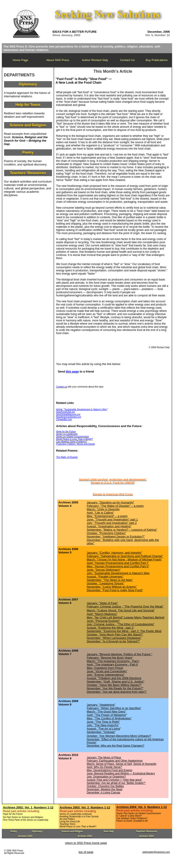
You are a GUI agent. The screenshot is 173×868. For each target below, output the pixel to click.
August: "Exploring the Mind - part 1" (110, 628)
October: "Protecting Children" (106, 533)
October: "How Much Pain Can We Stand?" (115, 634)
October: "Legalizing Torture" (105, 583)
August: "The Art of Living (103, 729)
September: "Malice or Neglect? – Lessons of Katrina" (122, 530)
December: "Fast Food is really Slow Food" (115, 590)
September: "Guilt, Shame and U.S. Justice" (115, 682)
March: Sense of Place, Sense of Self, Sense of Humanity (122, 764)
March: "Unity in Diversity (103, 509)
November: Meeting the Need (105, 789)
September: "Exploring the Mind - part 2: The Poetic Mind (124, 631)
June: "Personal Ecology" (103, 621)
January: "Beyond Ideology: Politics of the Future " (120, 654)
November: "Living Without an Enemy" (112, 587)
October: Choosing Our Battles (105, 786)
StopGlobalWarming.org (68, 414)
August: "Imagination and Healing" (109, 526)
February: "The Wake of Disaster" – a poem (115, 506)
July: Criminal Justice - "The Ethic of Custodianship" (121, 624)
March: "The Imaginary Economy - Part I (113, 661)
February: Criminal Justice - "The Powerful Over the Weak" (125, 607)
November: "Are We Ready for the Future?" (115, 688)
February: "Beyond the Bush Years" (110, 658)
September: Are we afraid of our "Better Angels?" (116, 783)
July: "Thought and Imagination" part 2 (112, 523)
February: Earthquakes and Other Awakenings (115, 761)
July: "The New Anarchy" (103, 725)
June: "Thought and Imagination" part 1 (112, 519)
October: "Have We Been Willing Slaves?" (114, 685)
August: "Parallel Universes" (105, 577)
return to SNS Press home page (86, 843)
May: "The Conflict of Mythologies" (109, 718)
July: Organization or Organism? (106, 777)
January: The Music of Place (104, 758)
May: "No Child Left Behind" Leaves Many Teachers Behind (125, 617)
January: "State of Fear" (102, 603)
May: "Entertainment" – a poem (107, 516)
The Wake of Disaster (67, 457)
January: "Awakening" (101, 705)
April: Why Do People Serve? (104, 767)
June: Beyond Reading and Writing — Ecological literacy (121, 773)
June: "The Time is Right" (103, 722)
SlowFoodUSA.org (65, 412)
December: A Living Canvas (103, 793)
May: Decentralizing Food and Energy (110, 770)
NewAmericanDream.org (68, 417)
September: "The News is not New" (110, 580)
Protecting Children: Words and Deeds (75, 444)
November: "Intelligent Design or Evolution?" (116, 537)
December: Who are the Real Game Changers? (115, 746)
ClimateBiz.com (64, 419)
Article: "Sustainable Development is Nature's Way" (82, 409)
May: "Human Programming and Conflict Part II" (118, 566)
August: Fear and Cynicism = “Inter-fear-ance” (114, 780)
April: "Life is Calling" (100, 513)
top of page (86, 852)
